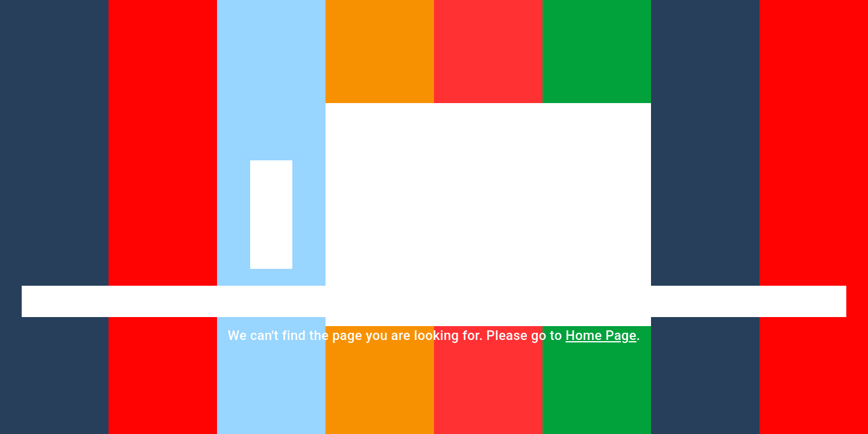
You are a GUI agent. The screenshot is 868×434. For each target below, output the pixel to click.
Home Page (601, 335)
